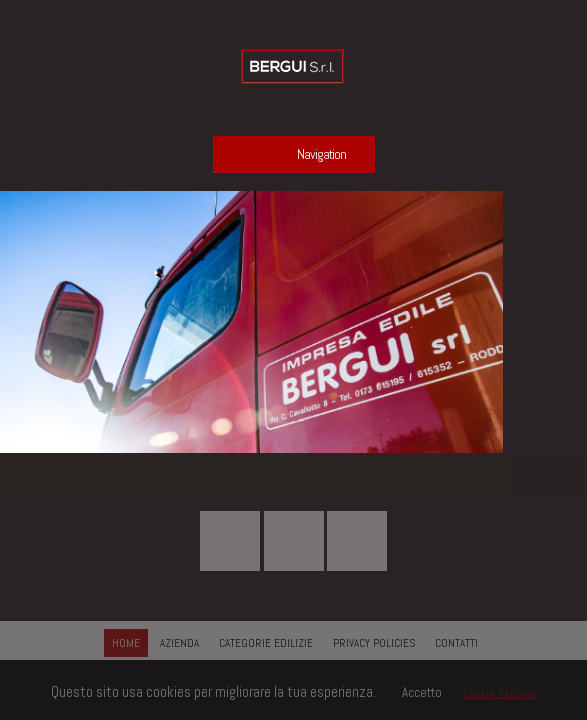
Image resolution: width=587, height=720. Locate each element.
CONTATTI (456, 643)
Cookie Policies (499, 693)
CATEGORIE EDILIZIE (266, 643)
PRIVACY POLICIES (374, 643)
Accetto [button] (422, 692)
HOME (126, 643)
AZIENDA (179, 643)
